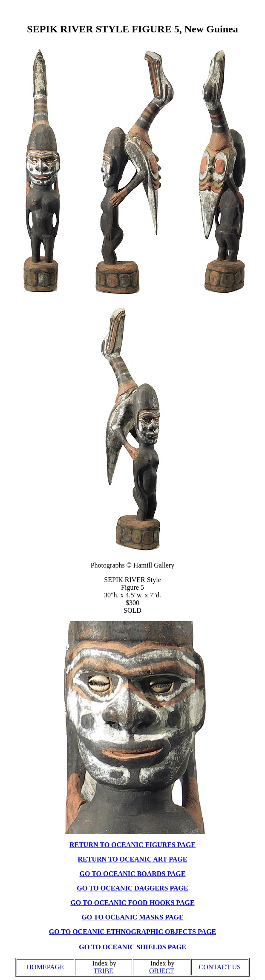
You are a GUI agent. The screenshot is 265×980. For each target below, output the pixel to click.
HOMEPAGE (45, 967)
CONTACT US (220, 967)
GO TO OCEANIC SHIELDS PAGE (132, 947)
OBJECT (162, 971)
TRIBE (104, 971)
